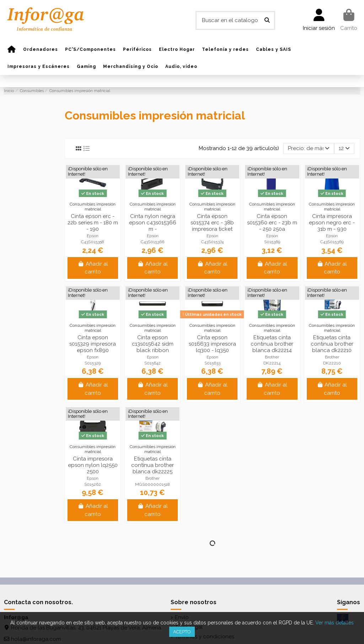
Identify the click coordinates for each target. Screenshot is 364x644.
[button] (41, 49)
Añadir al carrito (93, 268)
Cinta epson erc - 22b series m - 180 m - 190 (93, 223)
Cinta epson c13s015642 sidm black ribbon (153, 344)
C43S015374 (212, 242)
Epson (93, 236)
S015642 (152, 363)
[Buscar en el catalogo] (267, 20)
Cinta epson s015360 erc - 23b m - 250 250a (272, 223)
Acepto (182, 632)
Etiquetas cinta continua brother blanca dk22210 (332, 344)
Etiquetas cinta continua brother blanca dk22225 (152, 465)
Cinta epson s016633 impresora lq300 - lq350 (212, 344)
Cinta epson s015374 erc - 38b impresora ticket (212, 223)
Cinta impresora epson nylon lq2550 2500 (93, 465)
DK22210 (332, 363)
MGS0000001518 (152, 484)
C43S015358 (93, 242)
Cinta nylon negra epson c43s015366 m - (153, 223)
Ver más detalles (334, 623)
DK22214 (272, 363)
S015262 (93, 484)
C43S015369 (332, 242)
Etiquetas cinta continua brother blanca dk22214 (272, 344)
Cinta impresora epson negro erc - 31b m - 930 (332, 223)
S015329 (93, 363)
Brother (272, 357)
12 (344, 148)
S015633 (212, 363)
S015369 (272, 242)
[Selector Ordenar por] (309, 148)
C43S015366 (152, 242)
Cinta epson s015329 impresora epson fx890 (93, 344)
